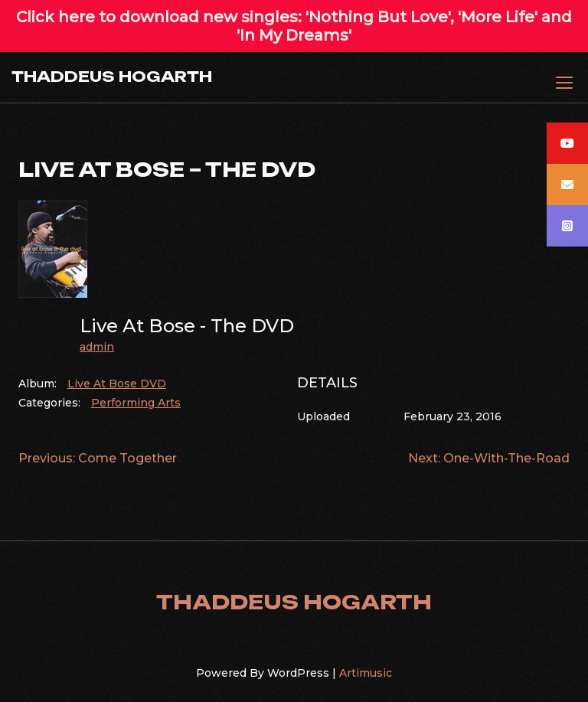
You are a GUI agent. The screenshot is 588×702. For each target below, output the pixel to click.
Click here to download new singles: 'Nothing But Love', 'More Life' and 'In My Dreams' (294, 26)
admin (97, 347)
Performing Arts (136, 403)
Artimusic (366, 673)
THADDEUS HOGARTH (112, 77)
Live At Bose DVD (117, 384)
